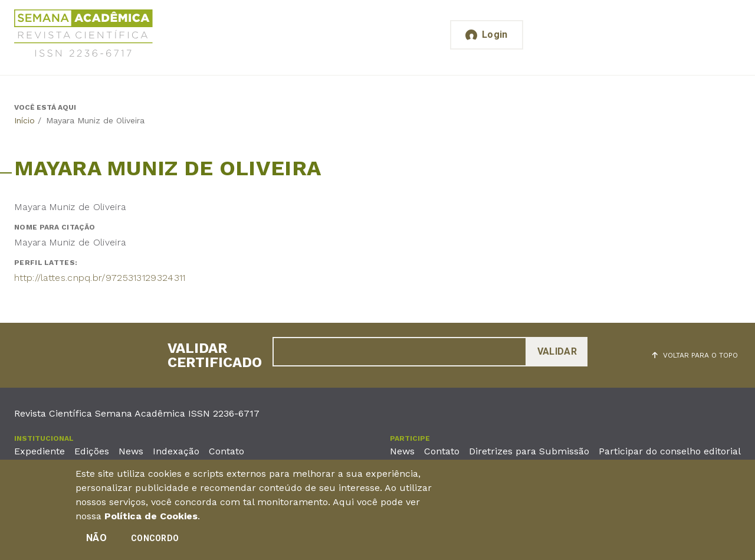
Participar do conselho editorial (670, 451)
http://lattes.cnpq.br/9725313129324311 (100, 278)
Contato (226, 451)
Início (24, 120)
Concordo (155, 538)
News (131, 451)
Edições (92, 451)
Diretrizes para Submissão (529, 451)
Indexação (176, 451)
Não (96, 538)
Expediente (40, 451)
